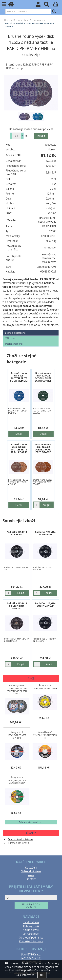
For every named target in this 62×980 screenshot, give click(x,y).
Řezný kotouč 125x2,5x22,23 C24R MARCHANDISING (17, 780)
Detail (19, 434)
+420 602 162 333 (31, 958)
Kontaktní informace (31, 941)
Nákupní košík (31, 930)
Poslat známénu (14, 344)
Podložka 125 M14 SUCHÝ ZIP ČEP (45, 605)
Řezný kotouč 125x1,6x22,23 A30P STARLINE (17, 735)
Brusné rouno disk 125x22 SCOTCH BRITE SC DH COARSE (43, 377)
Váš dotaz (10, 338)
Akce (31, 875)
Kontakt (31, 879)
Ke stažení (31, 868)
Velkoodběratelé (31, 871)
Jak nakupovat (31, 934)
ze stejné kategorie (15, 333)
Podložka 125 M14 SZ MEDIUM (45, 533)
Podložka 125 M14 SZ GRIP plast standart (17, 606)
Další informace (25, 975)
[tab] (31, 330)
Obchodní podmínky (31, 938)
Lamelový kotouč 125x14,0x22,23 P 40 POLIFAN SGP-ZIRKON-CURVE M (17, 689)
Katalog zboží (31, 926)
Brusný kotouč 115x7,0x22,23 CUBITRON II (45, 735)
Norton (52, 150)
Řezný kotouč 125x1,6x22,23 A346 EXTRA (45, 687)
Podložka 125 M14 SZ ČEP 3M (17, 533)
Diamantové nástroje (20, 839)
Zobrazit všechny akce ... (31, 822)
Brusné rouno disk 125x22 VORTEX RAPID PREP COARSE (43, 448)
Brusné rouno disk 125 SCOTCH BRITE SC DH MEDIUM (19, 377)
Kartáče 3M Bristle (19, 843)
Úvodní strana (31, 922)
